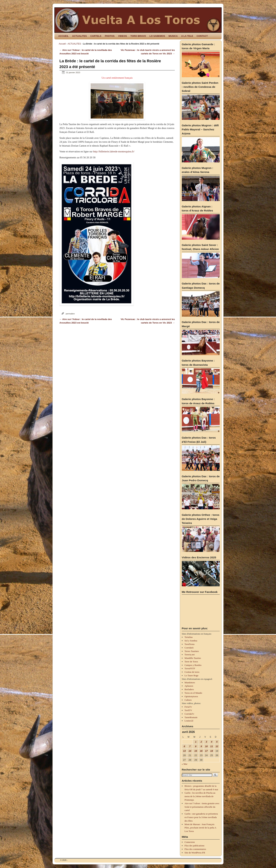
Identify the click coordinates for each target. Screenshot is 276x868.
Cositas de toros (192, 672)
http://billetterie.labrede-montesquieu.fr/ (114, 151)
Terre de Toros (191, 662)
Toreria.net (189, 655)
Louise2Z (189, 721)
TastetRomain (191, 717)
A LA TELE (187, 36)
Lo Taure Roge (191, 675)
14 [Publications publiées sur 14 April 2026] (190, 751)
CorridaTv (189, 714)
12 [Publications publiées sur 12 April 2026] (217, 746)
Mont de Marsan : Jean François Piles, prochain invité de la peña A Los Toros (200, 828)
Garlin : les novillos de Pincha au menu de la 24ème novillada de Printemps (200, 796)
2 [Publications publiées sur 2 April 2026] (201, 742)
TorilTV (188, 710)
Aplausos (189, 686)
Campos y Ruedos (193, 665)
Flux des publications (194, 846)
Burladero (189, 689)
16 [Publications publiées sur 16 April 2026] (201, 751)
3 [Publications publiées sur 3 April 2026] (206, 742)
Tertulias (189, 637)
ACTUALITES (80, 36)
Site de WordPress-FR (195, 853)
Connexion (190, 842)
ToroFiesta (189, 644)
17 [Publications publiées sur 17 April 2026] (206, 751)
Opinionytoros (191, 696)
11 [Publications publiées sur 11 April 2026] (212, 746)
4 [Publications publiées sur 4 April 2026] (211, 742)
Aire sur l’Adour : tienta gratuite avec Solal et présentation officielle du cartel (202, 807)
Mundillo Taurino (193, 658)
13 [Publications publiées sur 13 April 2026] (184, 751)
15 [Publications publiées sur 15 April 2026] (196, 751)
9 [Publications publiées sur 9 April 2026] (201, 746)
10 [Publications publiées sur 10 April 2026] (206, 746)
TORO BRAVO (138, 36)
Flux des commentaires (195, 849)
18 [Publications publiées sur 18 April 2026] (212, 751)
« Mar (185, 764)
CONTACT (202, 36)
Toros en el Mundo (193, 693)
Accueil (62, 44)
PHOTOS (110, 36)
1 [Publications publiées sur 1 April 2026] (196, 742)
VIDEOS (123, 36)
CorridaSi (189, 648)
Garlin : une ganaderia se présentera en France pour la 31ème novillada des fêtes (201, 817)
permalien (70, 314)
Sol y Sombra (191, 641)
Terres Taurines (192, 651)
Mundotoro (190, 682)
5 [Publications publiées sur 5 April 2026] (217, 742)
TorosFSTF (190, 668)
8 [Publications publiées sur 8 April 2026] (196, 746)
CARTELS (96, 36)
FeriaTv (188, 707)
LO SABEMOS (157, 36)
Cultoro (188, 700)
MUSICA (173, 36)
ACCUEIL (63, 36)
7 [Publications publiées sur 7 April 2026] (190, 746)
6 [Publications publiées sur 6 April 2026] (184, 746)
